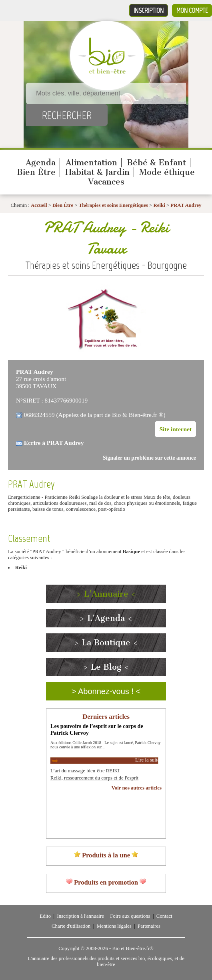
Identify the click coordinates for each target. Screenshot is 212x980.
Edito (45, 916)
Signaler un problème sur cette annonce (149, 458)
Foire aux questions (130, 916)
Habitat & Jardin (97, 172)
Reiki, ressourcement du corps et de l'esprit (94, 778)
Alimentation (91, 163)
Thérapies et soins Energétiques (114, 205)
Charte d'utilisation (71, 926)
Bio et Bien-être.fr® (133, 948)
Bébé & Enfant (156, 163)
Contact (164, 916)
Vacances (106, 182)
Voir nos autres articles (137, 788)
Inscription (149, 10)
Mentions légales (114, 926)
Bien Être (36, 172)
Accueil (39, 205)
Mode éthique (167, 172)
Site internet (175, 429)
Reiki (159, 205)
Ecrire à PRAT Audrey (54, 443)
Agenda (41, 163)
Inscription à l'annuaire (80, 916)
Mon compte (192, 10)
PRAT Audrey (186, 205)
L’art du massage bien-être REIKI (85, 771)
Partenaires (149, 926)
